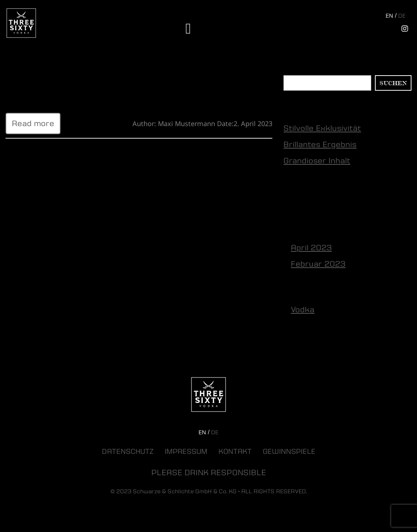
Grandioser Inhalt (317, 161)
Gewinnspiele (289, 452)
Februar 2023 (318, 264)
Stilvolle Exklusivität (44, 74)
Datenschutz (128, 452)
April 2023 (311, 248)
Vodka (303, 310)
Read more (33, 124)
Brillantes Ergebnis (320, 145)
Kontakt (235, 452)
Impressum (186, 452)
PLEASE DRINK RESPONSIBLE (209, 473)
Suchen (295, 71)
